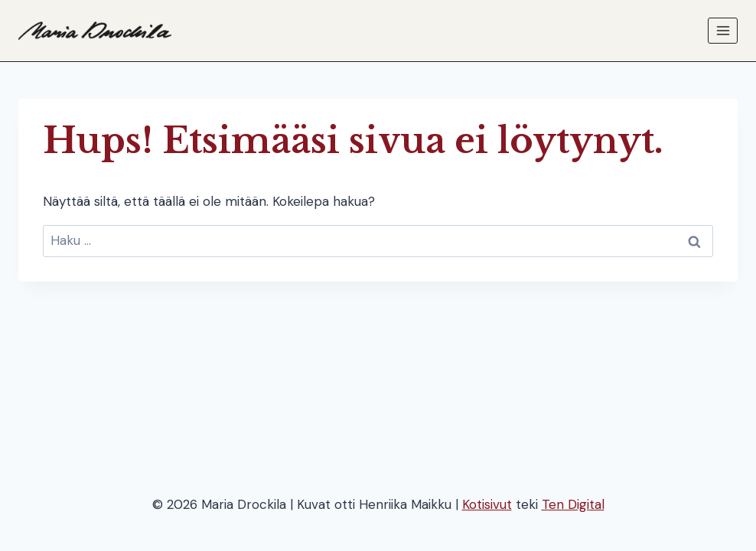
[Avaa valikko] (723, 30)
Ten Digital (573, 504)
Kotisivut (487, 504)
